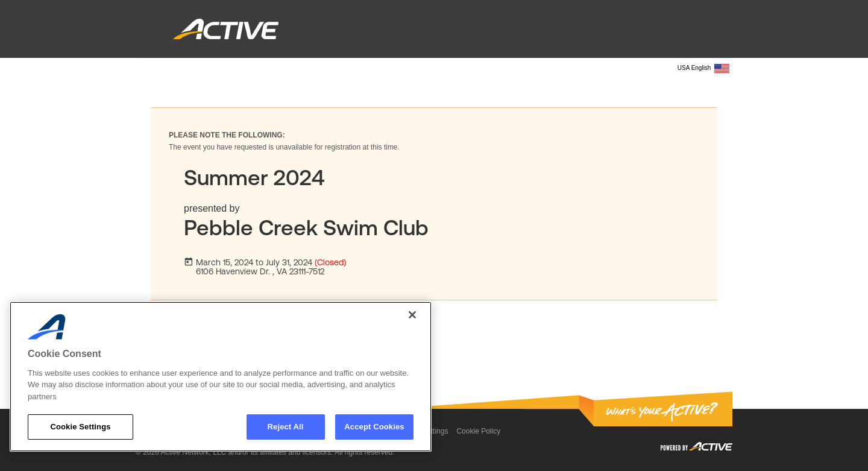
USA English (703, 68)
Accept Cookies (374, 427)
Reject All (286, 427)
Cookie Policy (478, 431)
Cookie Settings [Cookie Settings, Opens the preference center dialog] (80, 427)
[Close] (412, 315)
